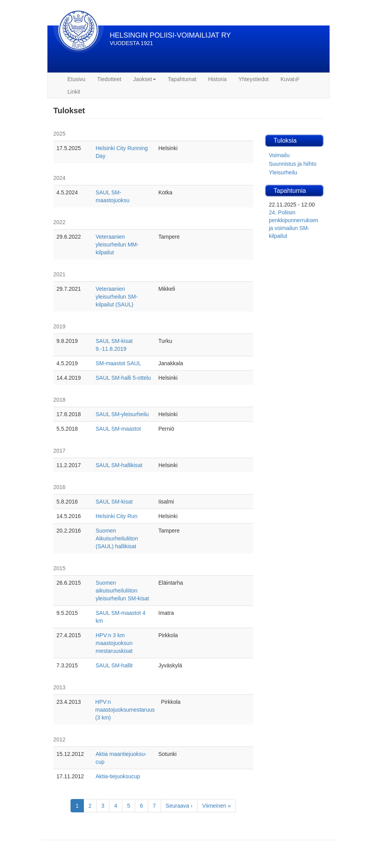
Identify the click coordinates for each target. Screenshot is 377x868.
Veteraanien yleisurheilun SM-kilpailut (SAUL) (117, 297)
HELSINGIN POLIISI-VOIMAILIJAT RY (170, 35)
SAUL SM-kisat (114, 502)
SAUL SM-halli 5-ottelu (123, 378)
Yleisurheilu (283, 172)
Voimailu (279, 155)
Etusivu (76, 79)
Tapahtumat (182, 79)
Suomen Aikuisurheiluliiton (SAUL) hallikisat (117, 538)
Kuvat (290, 79)
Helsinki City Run (117, 516)
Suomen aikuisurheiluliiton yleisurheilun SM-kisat (122, 591)
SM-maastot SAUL (118, 363)
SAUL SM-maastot (118, 429)
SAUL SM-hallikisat (119, 465)
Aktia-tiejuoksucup (118, 776)
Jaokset (145, 79)
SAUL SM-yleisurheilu (122, 414)
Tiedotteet (109, 79)
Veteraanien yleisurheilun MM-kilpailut (117, 245)
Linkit (74, 92)
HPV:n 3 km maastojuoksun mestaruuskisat (114, 643)
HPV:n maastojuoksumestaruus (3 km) (125, 710)
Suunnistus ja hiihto (293, 164)
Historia (217, 79)
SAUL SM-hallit (114, 665)
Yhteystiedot (254, 79)
